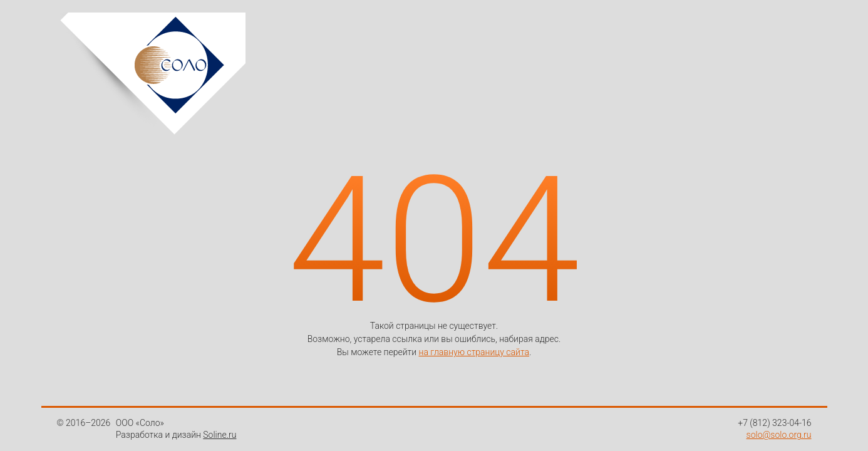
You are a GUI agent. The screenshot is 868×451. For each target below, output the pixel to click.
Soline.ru (220, 435)
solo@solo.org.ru (779, 435)
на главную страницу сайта (474, 352)
